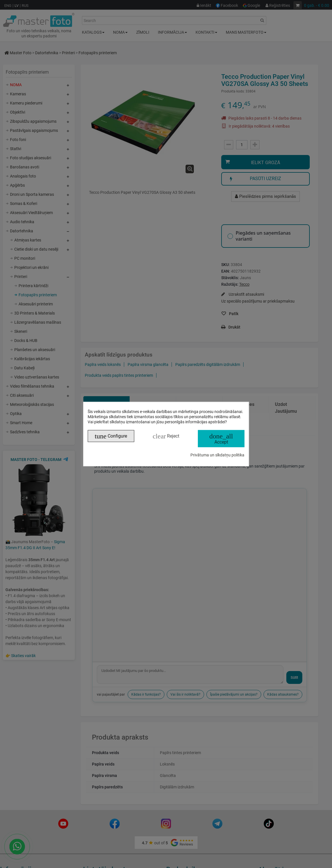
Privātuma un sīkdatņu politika (217, 455)
